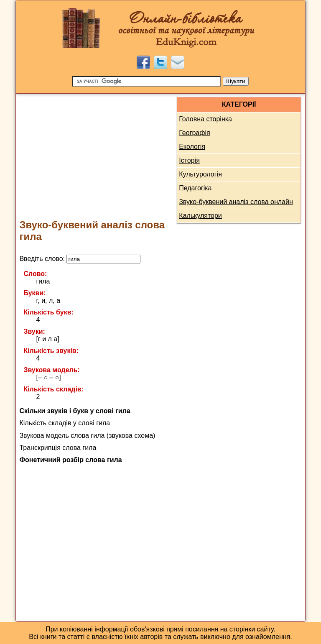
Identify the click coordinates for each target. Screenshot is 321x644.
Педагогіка (195, 188)
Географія (194, 133)
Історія (189, 160)
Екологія (192, 147)
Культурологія (200, 174)
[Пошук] (146, 81)
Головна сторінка (205, 119)
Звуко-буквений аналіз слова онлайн (236, 202)
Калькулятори (200, 216)
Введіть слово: (80, 259)
